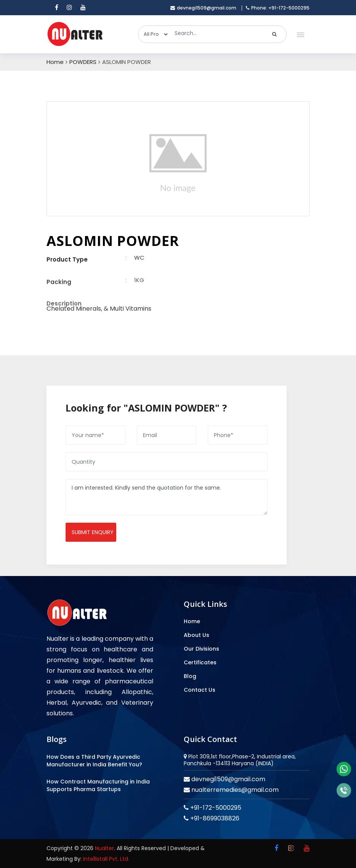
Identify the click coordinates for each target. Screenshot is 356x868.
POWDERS (83, 62)
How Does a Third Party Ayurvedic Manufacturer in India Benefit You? (94, 761)
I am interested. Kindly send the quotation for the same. (167, 497)
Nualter (104, 848)
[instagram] (69, 8)
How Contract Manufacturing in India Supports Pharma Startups (98, 785)
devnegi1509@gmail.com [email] (203, 8)
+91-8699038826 (214, 818)
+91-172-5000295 (215, 808)
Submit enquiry (93, 532)
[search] (275, 34)
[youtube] (83, 8)
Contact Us (200, 690)
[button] (299, 33)
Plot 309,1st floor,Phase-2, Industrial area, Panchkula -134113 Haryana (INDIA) (240, 760)
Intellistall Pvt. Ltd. (106, 859)
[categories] (154, 34)
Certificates (200, 662)
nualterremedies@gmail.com (234, 790)
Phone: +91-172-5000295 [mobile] (278, 8)
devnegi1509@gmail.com (228, 779)
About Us (196, 635)
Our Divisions (201, 649)
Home (55, 62)
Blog (190, 676)
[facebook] (57, 8)
